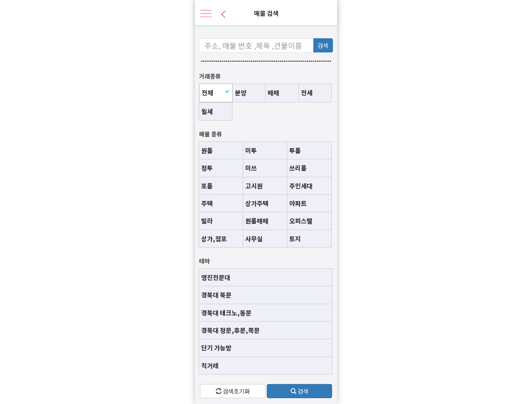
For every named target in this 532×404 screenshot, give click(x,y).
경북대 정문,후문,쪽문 (230, 330)
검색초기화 (233, 391)
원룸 (207, 150)
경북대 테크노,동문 (226, 313)
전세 (307, 93)
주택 (207, 203)
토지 (295, 239)
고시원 (254, 186)
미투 (251, 150)
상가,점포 (214, 239)
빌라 (207, 221)
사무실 (254, 239)
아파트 (298, 203)
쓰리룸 (298, 168)
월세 (207, 111)
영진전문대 (216, 277)
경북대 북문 (216, 295)
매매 (273, 93)
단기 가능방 (216, 348)
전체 (207, 93)
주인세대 (301, 186)
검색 (323, 45)
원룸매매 (257, 221)
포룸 (207, 186)
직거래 (210, 366)
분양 (241, 93)
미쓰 (251, 168)
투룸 (295, 150)
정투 (207, 168)
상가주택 (257, 203)
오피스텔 (301, 221)
